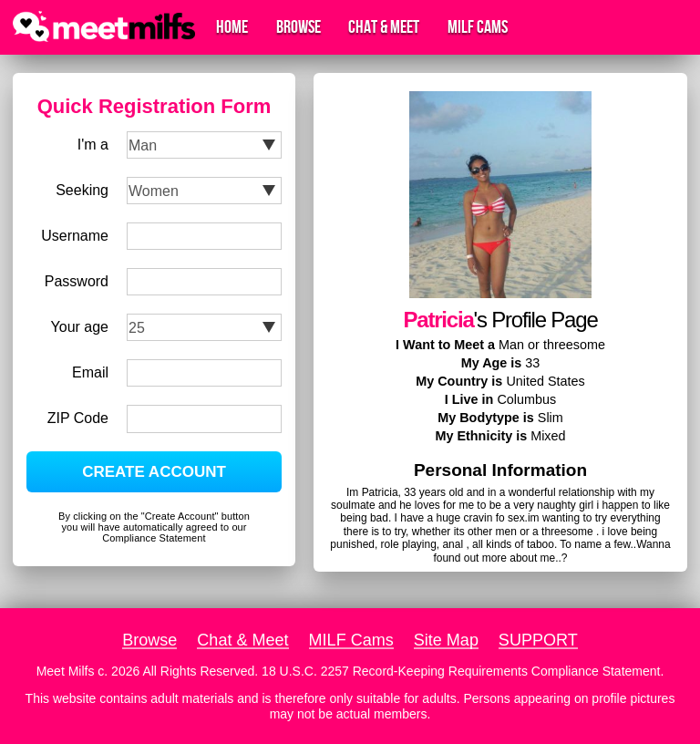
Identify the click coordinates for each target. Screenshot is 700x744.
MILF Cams (478, 27)
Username (75, 236)
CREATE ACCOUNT (154, 472)
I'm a (93, 145)
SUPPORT (538, 640)
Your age (80, 327)
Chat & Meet (384, 27)
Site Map (446, 640)
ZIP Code (78, 418)
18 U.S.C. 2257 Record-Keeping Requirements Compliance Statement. (463, 671)
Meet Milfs (66, 671)
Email (90, 372)
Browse (299, 27)
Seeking (82, 190)
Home (232, 27)
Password (77, 281)
